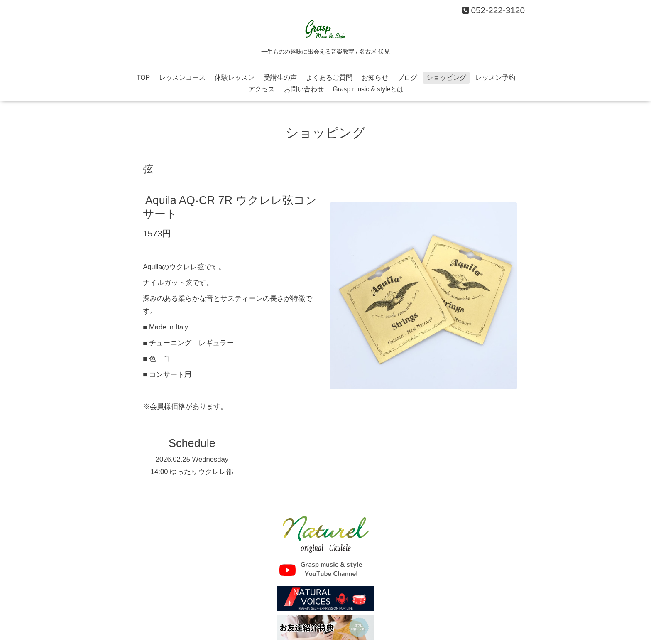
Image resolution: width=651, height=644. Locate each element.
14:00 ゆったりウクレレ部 (192, 472)
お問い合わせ (304, 89)
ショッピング (446, 77)
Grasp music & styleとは (368, 89)
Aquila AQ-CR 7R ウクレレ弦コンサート (230, 207)
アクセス (262, 89)
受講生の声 (280, 77)
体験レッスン (235, 77)
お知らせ (375, 77)
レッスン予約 (495, 77)
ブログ (407, 77)
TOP (143, 77)
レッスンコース (182, 77)
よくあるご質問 (329, 77)
